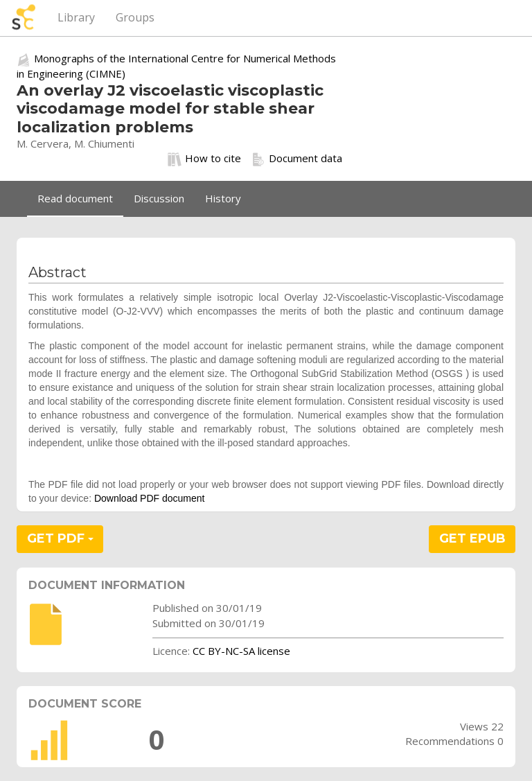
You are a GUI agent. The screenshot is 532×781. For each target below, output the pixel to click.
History (223, 198)
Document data (297, 159)
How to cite (204, 159)
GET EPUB (472, 538)
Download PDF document (150, 498)
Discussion (159, 198)
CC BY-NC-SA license (241, 651)
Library (76, 17)
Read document (75, 198)
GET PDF (60, 538)
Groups (135, 17)
